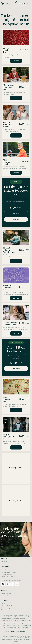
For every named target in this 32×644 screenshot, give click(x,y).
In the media (5, 596)
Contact (3, 603)
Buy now (16, 219)
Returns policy (5, 608)
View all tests (5, 569)
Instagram (4, 561)
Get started (21, 3)
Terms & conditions (7, 606)
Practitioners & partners (8, 577)
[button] (30, 3)
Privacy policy (5, 610)
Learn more (16, 61)
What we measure (6, 574)
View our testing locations (8, 572)
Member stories (6, 594)
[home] (8, 4)
